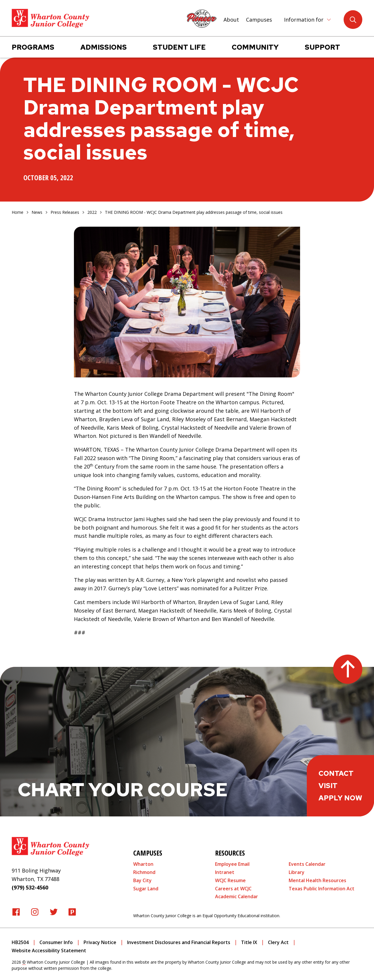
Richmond (144, 872)
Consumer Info (56, 942)
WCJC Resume (230, 880)
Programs (33, 47)
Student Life (179, 47)
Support (322, 47)
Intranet (225, 872)
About (231, 20)
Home (18, 212)
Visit (328, 786)
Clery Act (278, 942)
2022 (92, 212)
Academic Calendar (237, 896)
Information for (304, 20)
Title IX (249, 942)
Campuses (259, 20)
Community (255, 47)
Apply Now (340, 798)
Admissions (104, 47)
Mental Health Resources (317, 880)
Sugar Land (146, 889)
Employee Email (232, 864)
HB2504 (20, 942)
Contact (336, 773)
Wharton (143, 864)
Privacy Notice (100, 942)
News (37, 212)
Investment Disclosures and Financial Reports (179, 942)
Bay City (142, 880)
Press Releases (65, 212)
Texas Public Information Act (322, 889)
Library (297, 872)
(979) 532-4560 (30, 887)
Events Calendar (307, 864)
